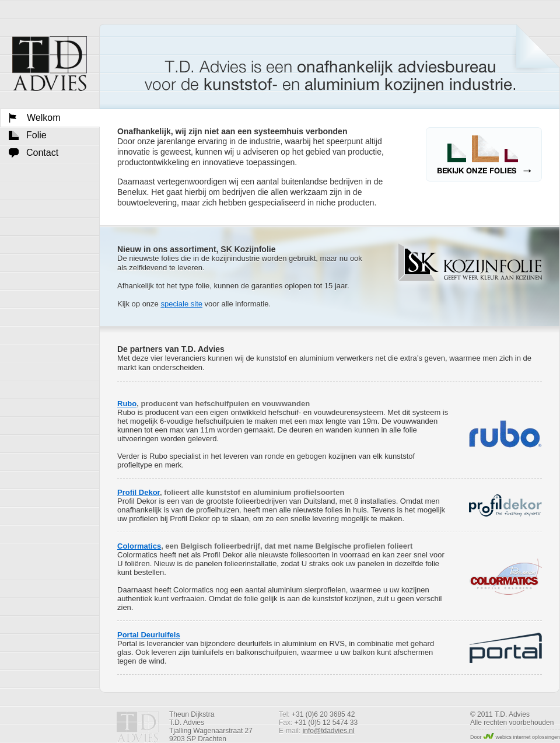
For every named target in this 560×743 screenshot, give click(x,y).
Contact (42, 153)
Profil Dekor (139, 492)
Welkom (50, 64)
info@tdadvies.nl (329, 731)
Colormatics (139, 546)
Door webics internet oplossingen (515, 737)
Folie (36, 135)
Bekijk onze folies (484, 154)
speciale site (181, 304)
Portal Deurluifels (149, 635)
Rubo (127, 404)
